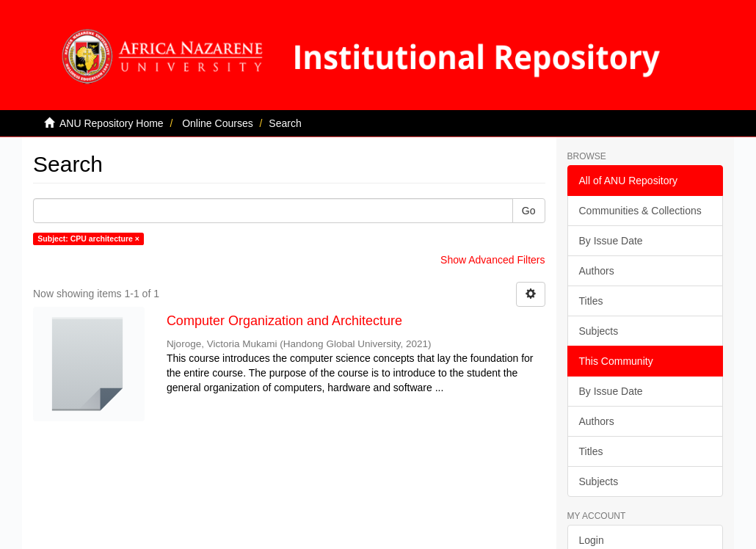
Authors (597, 271)
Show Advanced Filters (493, 260)
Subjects (599, 331)
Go (529, 211)
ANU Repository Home (112, 123)
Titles (591, 301)
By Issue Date (611, 241)
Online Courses (218, 123)
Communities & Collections (640, 211)
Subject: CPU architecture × (88, 239)
